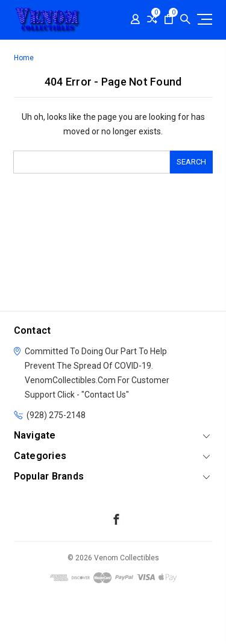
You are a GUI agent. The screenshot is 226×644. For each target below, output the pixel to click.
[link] (113, 622)
